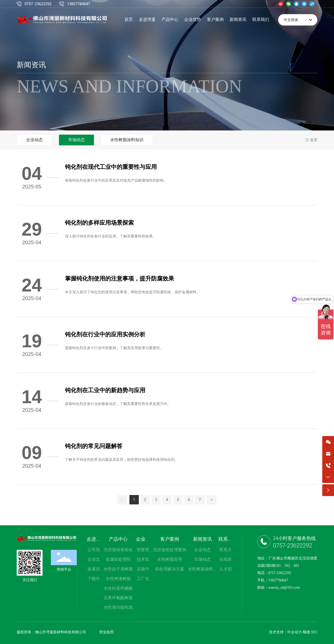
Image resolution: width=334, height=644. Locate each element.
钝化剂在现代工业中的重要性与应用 (111, 167)
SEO (314, 632)
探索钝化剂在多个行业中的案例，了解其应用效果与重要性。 (114, 348)
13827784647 (79, 4)
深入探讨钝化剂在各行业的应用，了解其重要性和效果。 (111, 236)
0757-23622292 (38, 4)
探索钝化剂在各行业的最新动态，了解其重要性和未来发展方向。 (118, 404)
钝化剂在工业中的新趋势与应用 (105, 390)
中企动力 (295, 632)
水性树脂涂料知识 (127, 140)
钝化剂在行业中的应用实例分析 (105, 334)
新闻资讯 (31, 65)
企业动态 (34, 140)
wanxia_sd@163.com (284, 588)
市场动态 (76, 140)
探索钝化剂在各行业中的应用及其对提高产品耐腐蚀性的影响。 (116, 180)
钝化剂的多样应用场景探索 (99, 223)
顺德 (306, 632)
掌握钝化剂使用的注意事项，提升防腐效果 (120, 279)
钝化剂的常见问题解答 (94, 446)
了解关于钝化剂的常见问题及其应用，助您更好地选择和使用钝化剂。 (122, 460)
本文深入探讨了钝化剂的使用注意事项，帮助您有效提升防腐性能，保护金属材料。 (133, 292)
